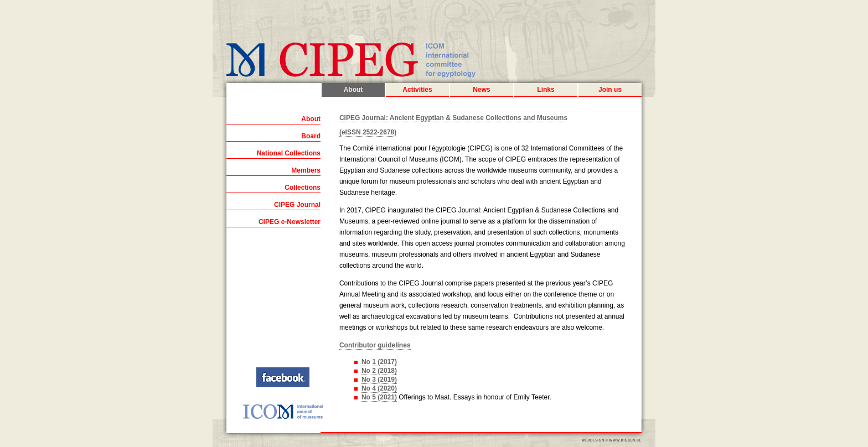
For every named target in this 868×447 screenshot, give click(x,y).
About (353, 90)
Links (546, 90)
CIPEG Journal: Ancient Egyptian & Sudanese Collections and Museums (453, 118)
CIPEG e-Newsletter (290, 222)
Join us (610, 90)
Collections (303, 188)
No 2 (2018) (379, 371)
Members (306, 170)
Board (311, 136)
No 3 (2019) (379, 380)
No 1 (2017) (379, 362)
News (481, 90)
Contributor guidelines (375, 345)
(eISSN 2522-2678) (368, 132)
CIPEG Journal (297, 205)
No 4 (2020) (379, 388)
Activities (417, 90)
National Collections (289, 153)
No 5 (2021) (379, 397)
